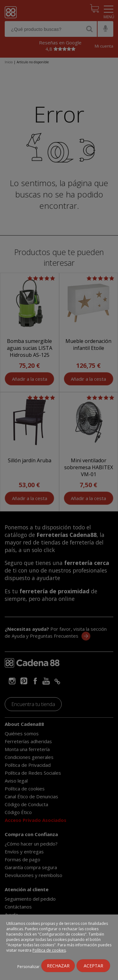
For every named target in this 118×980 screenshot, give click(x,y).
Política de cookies (49, 950)
